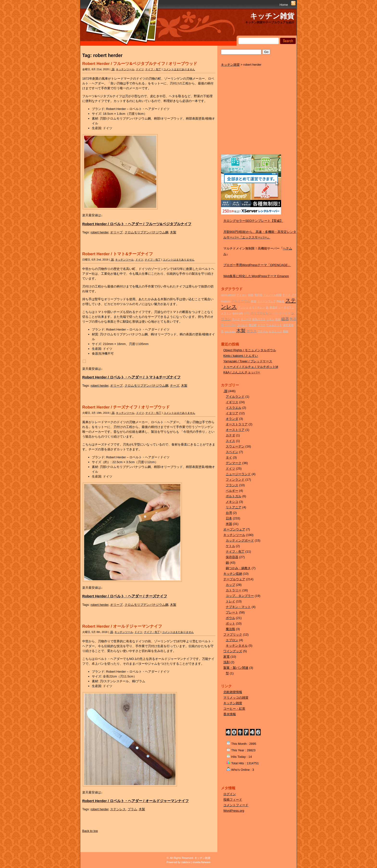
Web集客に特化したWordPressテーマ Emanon (256, 276)
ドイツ (140, 69)
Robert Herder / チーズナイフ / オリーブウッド (126, 407)
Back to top (90, 831)
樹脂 (254, 301)
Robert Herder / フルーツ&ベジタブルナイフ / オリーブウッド (140, 64)
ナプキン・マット (238, 607)
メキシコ (232, 502)
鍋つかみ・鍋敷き (238, 568)
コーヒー (242, 325)
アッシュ (243, 307)
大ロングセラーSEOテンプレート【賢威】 (253, 221)
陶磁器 (280, 301)
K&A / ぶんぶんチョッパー (242, 372)
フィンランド (235, 480)
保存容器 (232, 557)
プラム (132, 809)
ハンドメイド (282, 313)
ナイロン (242, 295)
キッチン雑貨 (272, 16)
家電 (226, 657)
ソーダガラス (286, 307)
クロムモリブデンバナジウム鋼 (146, 232)
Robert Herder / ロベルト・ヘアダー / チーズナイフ (125, 596)
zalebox (186, 862)
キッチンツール (125, 69)
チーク (236, 319)
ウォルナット (274, 325)
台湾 (229, 513)
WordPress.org (234, 811)
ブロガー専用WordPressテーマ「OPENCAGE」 (257, 265)
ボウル (230, 618)
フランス (232, 485)
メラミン (226, 313)
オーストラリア (237, 424)
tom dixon (230, 331)
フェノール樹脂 (272, 295)
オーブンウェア (234, 529)
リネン (270, 319)
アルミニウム (241, 301)
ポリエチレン (257, 307)
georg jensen (228, 295)
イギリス (232, 402)
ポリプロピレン (261, 313)
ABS (247, 313)
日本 (229, 518)
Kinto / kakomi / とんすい (241, 356)
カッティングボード (240, 540)
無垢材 (253, 325)
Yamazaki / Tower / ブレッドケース (248, 361)
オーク (261, 325)
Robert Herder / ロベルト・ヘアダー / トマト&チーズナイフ (131, 377)
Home (284, 5)
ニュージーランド (238, 474)
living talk (238, 313)
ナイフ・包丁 (153, 69)
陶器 (293, 319)
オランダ (232, 419)
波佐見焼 (288, 325)
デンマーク (234, 463)
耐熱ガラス (259, 319)
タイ (229, 457)
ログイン (230, 794)
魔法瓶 (230, 629)
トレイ (230, 601)
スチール (263, 331)
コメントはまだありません (179, 69)
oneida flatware (202, 862)
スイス (230, 441)
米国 (229, 524)
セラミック (275, 331)
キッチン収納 (233, 574)
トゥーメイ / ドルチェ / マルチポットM (251, 367)
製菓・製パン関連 (236, 668)
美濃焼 (273, 307)
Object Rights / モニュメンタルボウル (250, 350)
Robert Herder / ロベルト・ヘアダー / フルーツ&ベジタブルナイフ (137, 224)
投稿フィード (233, 800)
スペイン (232, 452)
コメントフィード (236, 805)
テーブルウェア (234, 579)
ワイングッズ (233, 651)
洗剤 (226, 662)
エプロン (232, 640)
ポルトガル (234, 496)
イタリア (232, 413)
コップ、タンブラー (240, 596)
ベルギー (232, 491)
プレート (232, 612)
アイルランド (235, 397)
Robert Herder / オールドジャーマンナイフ (122, 626)
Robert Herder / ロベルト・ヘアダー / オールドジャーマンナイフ (135, 801)
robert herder (100, 232)
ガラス (251, 331)
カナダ (230, 435)
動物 (286, 331)
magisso (226, 301)
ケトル (230, 546)
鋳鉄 (251, 295)
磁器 (285, 319)
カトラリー (234, 590)
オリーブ (116, 232)
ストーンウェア (267, 301)
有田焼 (258, 295)
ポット (230, 623)
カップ (230, 585)
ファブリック (233, 635)
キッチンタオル (237, 646)
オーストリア (235, 430)
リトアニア (234, 507)
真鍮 (278, 319)
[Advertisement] (257, 116)
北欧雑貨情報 (233, 692)
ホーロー (231, 325)
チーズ (175, 386)
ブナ (294, 295)
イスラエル (234, 408)
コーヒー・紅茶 (234, 709)
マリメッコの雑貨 (236, 698)
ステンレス (118, 809)
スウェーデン (235, 446)
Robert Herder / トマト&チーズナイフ (118, 254)
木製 (173, 232)
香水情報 (230, 714)
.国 (113, 69)
